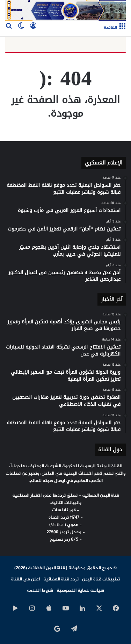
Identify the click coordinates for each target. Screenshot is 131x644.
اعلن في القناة (26, 579)
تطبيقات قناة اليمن (101, 579)
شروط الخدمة (40, 591)
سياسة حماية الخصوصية (80, 591)
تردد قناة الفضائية (61, 579)
